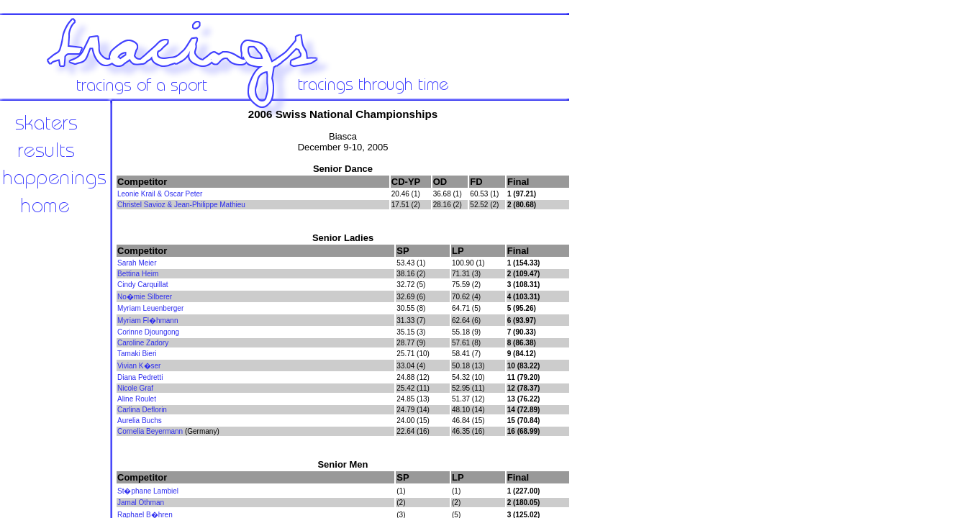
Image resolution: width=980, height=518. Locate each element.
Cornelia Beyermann (150, 431)
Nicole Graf (135, 388)
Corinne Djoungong (148, 332)
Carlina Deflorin (142, 410)
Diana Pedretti (140, 377)
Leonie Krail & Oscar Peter (160, 194)
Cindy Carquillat (143, 285)
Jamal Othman (141, 503)
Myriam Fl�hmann (148, 321)
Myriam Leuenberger (150, 308)
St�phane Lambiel (148, 491)
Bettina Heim (138, 274)
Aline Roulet (137, 399)
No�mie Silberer (145, 297)
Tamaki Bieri (137, 354)
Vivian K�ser (139, 366)
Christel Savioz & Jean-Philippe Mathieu (181, 205)
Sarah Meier (137, 263)
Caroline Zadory (143, 343)
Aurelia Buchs (140, 421)
